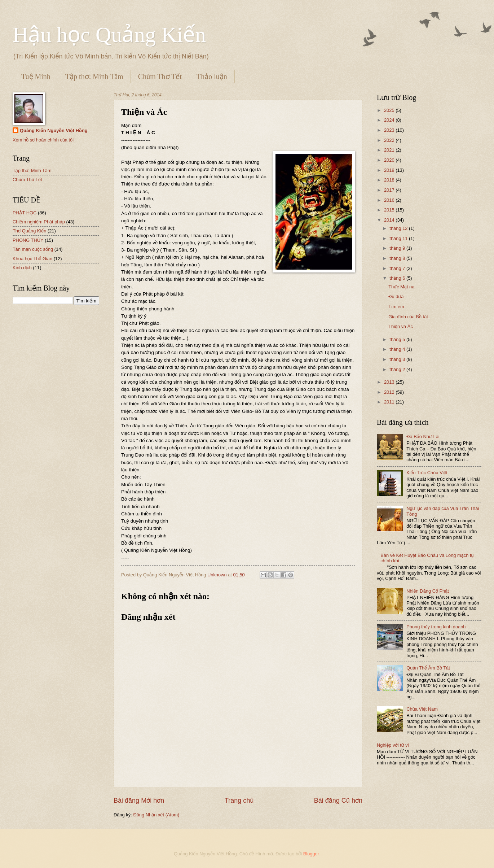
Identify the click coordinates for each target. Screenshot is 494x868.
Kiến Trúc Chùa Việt (427, 473)
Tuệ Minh (36, 77)
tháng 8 (398, 258)
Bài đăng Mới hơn (139, 801)
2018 (390, 180)
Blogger (311, 854)
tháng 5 (398, 339)
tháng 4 (398, 349)
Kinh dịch (22, 268)
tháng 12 (399, 228)
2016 (390, 200)
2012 (390, 392)
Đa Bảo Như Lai (423, 437)
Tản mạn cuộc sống (33, 249)
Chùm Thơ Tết (160, 77)
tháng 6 (398, 278)
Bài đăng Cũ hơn (338, 801)
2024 (390, 120)
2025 (390, 110)
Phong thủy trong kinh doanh (436, 627)
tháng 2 (398, 369)
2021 (390, 150)
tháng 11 (399, 238)
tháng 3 (398, 359)
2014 (390, 220)
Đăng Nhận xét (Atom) (156, 815)
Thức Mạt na (401, 287)
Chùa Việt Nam (422, 709)
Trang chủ (239, 801)
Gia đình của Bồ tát (408, 317)
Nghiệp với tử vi (393, 745)
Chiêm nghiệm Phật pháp (39, 222)
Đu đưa (396, 296)
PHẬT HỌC (25, 213)
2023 (390, 130)
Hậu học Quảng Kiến (109, 35)
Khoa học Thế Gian (32, 259)
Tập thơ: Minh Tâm (94, 77)
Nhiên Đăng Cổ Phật (428, 591)
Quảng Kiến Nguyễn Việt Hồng (54, 130)
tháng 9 (398, 248)
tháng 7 (398, 268)
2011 (390, 402)
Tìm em (396, 307)
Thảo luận (212, 77)
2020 (390, 160)
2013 (390, 382)
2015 (390, 210)
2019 (390, 170)
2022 (390, 140)
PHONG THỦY (28, 240)
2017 (390, 190)
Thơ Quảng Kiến (29, 231)
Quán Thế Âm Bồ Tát (428, 668)
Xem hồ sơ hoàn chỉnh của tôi (43, 140)
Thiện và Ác (401, 326)
